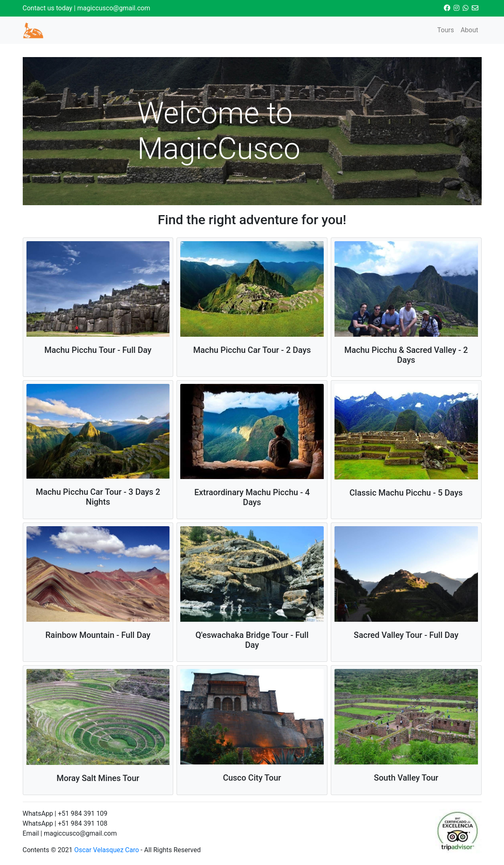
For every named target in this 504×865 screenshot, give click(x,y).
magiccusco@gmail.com (114, 8)
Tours (445, 30)
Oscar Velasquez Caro (106, 850)
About (469, 30)
